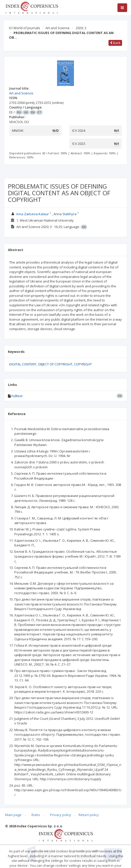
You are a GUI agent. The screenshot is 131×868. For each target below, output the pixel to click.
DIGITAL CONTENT (23, 364)
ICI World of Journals (25, 28)
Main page (13, 815)
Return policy (89, 815)
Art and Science (58, 28)
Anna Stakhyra (65, 214)
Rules (36, 815)
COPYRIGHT (83, 364)
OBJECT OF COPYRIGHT (55, 364)
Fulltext (17, 396)
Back (115, 43)
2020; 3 (81, 28)
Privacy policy (61, 815)
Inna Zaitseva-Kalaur (33, 214)
